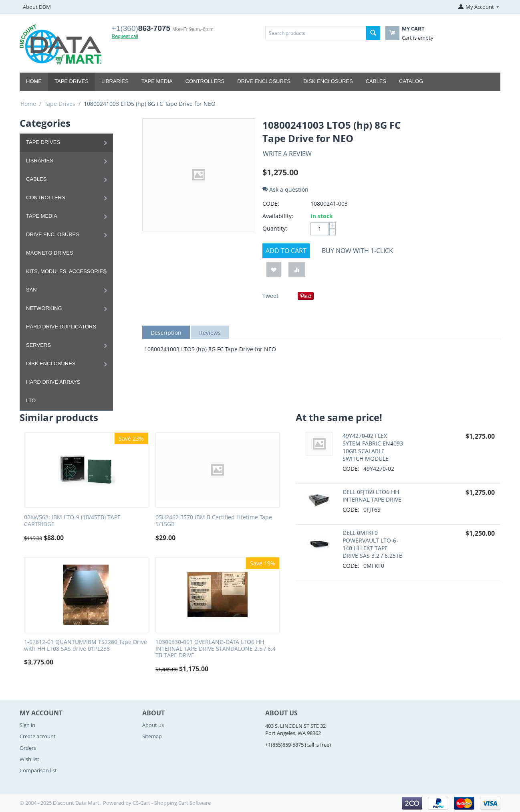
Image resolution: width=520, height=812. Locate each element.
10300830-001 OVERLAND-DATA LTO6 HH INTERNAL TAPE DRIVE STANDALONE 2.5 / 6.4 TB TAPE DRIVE (216, 649)
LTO (31, 400)
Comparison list (38, 770)
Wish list (29, 759)
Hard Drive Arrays (53, 382)
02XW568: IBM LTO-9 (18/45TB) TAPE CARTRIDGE (72, 521)
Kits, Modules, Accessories (66, 271)
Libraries (115, 81)
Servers (38, 345)
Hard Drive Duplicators (61, 327)
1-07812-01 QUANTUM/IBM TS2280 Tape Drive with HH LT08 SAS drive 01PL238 (86, 646)
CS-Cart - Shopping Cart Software (172, 803)
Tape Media (157, 81)
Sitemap (152, 736)
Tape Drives (72, 81)
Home (34, 81)
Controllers (205, 81)
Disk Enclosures (328, 81)
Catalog (411, 81)
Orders (28, 748)
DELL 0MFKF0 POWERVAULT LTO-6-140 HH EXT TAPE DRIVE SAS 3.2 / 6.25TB (373, 544)
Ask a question (285, 189)
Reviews (210, 333)
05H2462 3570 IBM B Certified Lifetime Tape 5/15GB (214, 521)
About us (153, 725)
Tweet (270, 296)
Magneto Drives (50, 253)
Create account (38, 736)
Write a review (287, 154)
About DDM (37, 7)
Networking (44, 308)
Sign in (27, 725)
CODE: (271, 204)
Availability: (278, 216)
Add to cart (286, 251)
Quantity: (275, 228)
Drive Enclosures (264, 81)
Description (166, 333)
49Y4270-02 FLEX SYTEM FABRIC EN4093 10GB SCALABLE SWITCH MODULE (373, 447)
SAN (31, 290)
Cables (376, 81)
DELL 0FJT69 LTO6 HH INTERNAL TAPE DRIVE (372, 496)
